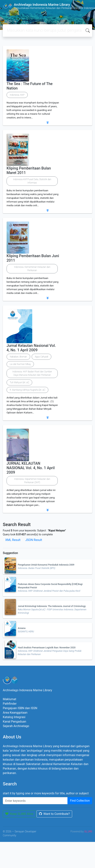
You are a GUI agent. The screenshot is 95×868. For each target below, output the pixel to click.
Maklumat (9, 699)
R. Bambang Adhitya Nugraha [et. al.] (27, 390)
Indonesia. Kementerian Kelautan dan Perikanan (32, 269)
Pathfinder (10, 704)
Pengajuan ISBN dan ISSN (20, 708)
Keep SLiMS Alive (19, 814)
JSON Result (34, 540)
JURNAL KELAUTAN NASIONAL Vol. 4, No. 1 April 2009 (31, 468)
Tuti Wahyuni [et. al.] (19, 382)
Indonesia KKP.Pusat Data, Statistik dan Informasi (32, 181)
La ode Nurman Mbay (20, 364)
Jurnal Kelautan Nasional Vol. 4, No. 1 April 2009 (31, 348)
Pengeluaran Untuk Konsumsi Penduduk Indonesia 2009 (46, 565)
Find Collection (80, 801)
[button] (47, 123)
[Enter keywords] (35, 801)
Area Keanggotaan (15, 713)
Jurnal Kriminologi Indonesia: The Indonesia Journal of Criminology (52, 606)
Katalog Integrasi (14, 717)
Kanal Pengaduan (15, 722)
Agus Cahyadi (42, 357)
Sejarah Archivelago (16, 726)
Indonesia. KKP (17, 95)
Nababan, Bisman (18, 357)
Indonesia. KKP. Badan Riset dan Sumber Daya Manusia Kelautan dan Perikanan (32, 373)
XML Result (13, 540)
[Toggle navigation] (8, 15)
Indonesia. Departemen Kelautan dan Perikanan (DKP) (32, 481)
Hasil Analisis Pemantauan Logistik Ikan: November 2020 (47, 648)
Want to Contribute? (54, 814)
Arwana (22, 628)
